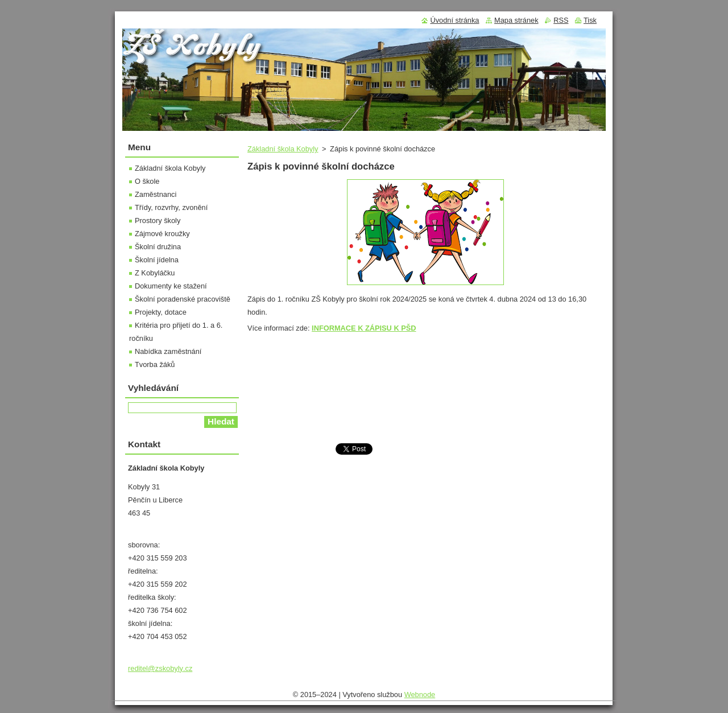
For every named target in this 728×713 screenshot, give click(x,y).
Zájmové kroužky (162, 234)
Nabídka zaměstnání (168, 351)
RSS (561, 20)
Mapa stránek (516, 20)
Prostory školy (158, 221)
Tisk (590, 20)
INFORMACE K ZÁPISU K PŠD (364, 328)
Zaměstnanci (156, 194)
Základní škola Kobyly (283, 149)
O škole (147, 181)
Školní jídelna (157, 260)
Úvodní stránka (454, 20)
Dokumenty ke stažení (171, 286)
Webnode (420, 695)
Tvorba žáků (155, 364)
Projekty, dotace (161, 312)
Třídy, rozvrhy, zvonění (171, 207)
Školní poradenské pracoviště (183, 299)
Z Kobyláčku (155, 273)
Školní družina (158, 247)
